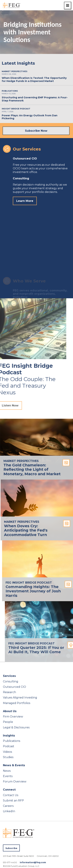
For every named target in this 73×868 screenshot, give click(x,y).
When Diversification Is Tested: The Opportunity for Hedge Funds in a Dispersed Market (34, 80)
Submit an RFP (13, 801)
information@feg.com (33, 862)
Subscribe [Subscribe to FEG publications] (11, 848)
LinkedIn (9, 811)
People (8, 722)
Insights (9, 736)
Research (9, 692)
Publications (12, 741)
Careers (8, 806)
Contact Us (11, 795)
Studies (8, 757)
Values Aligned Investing (20, 698)
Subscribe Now (36, 131)
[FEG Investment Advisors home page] (12, 5)
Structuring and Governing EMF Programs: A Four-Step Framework (35, 99)
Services (9, 676)
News (7, 771)
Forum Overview (15, 782)
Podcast (9, 746)
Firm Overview (13, 717)
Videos (7, 752)
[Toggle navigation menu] (68, 6)
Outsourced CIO (14, 687)
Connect (9, 790)
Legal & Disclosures (16, 727)
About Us (10, 711)
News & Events (14, 765)
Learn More (25, 201)
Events (8, 776)
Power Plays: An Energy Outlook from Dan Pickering (30, 117)
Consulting (11, 681)
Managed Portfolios (17, 703)
